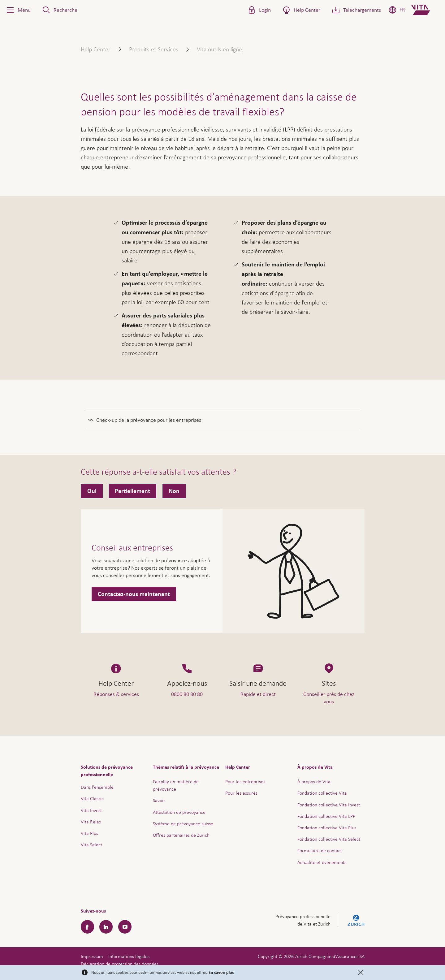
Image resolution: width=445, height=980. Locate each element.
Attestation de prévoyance (179, 812)
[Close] (361, 973)
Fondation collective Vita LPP (326, 816)
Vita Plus (89, 833)
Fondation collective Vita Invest (329, 805)
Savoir (159, 800)
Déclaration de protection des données (120, 964)
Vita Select (91, 845)
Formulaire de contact (320, 850)
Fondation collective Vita (322, 793)
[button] (18, 10)
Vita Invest (91, 810)
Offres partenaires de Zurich (181, 835)
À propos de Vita (314, 781)
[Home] (426, 10)
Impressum (92, 956)
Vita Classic (92, 799)
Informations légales (129, 956)
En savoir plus (221, 973)
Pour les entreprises (245, 781)
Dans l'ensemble (97, 787)
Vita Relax (91, 822)
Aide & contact (397, 962)
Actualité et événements (322, 862)
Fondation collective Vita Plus (327, 828)
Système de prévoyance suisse (183, 824)
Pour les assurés (241, 793)
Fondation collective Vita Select (329, 839)
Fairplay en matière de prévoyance (176, 785)
